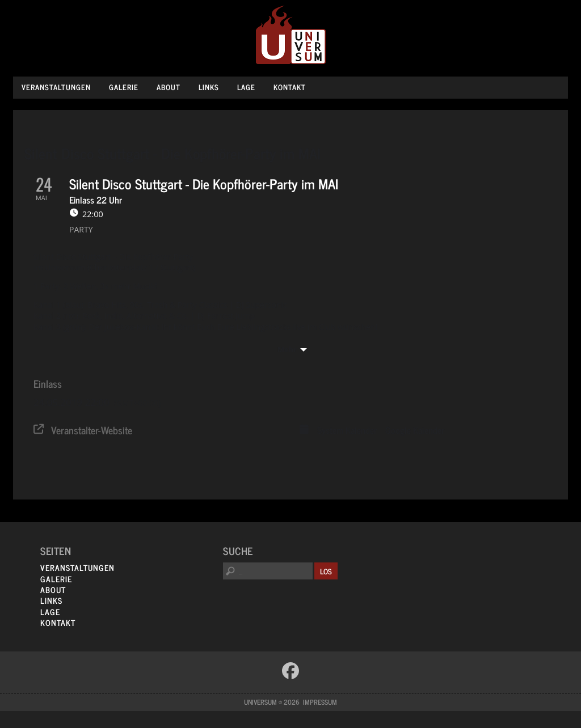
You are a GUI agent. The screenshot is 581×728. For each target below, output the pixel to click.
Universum (291, 35)
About (169, 87)
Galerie (124, 87)
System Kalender (347, 430)
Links (209, 87)
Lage (246, 87)
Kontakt (290, 87)
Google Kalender (415, 430)
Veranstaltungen (56, 87)
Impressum (320, 702)
